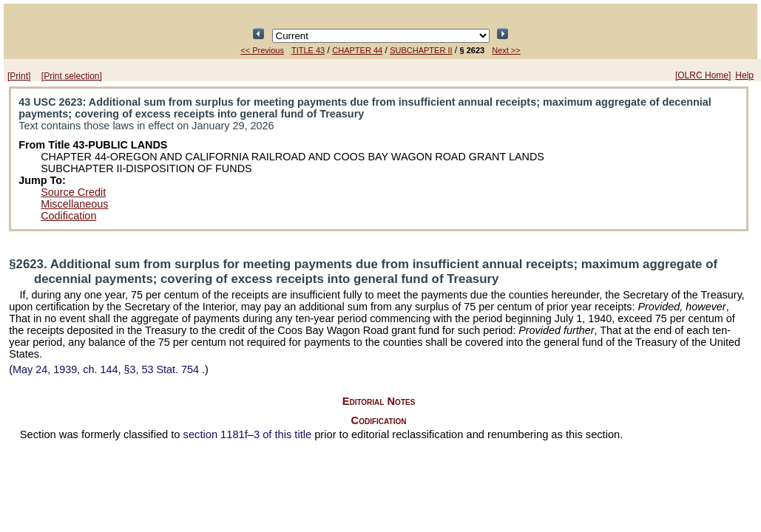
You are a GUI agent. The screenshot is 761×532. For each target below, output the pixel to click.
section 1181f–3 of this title (248, 434)
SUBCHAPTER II (421, 50)
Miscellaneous (74, 204)
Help (744, 75)
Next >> (506, 50)
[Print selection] (72, 76)
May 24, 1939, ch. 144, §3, (107, 369)
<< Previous (262, 50)
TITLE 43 (308, 50)
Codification (68, 216)
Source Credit (73, 192)
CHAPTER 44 (357, 50)
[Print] (19, 76)
